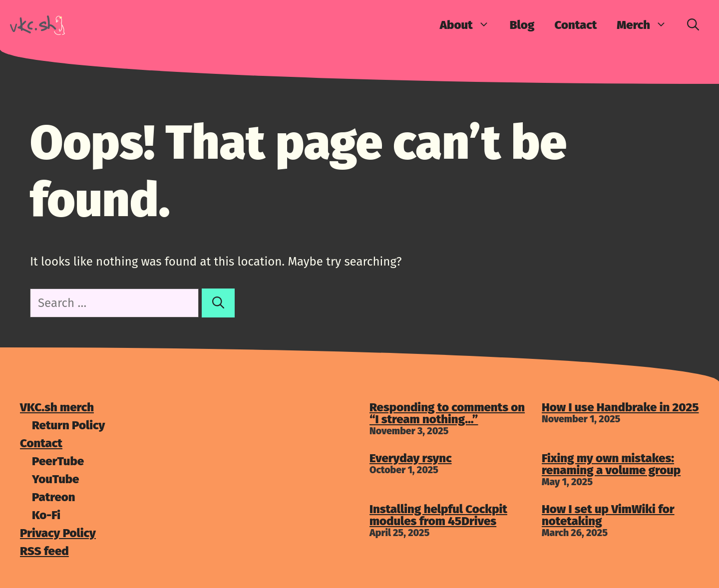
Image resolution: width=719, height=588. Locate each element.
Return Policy (68, 425)
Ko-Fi (46, 515)
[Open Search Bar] (693, 25)
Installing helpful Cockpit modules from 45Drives (438, 515)
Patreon (54, 497)
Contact (575, 25)
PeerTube (58, 461)
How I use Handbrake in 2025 (620, 407)
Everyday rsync (411, 458)
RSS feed (44, 551)
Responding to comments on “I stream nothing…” (447, 413)
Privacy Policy (58, 533)
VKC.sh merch (57, 407)
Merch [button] (647, 25)
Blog (522, 25)
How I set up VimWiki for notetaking (608, 515)
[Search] (218, 303)
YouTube (55, 479)
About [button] (470, 25)
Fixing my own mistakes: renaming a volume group (611, 464)
